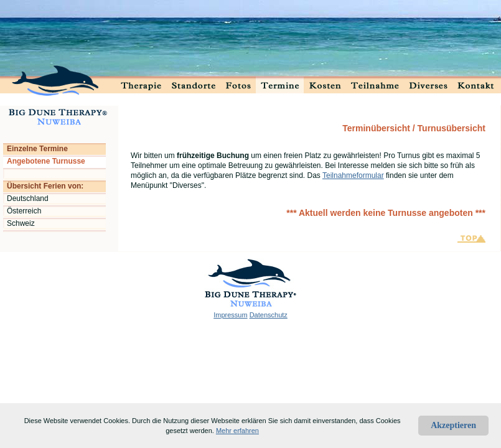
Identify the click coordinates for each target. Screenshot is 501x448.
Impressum (230, 315)
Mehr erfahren (237, 431)
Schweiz (21, 223)
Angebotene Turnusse (46, 161)
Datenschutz (269, 315)
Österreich (24, 211)
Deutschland (28, 198)
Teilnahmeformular (353, 175)
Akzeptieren (453, 425)
